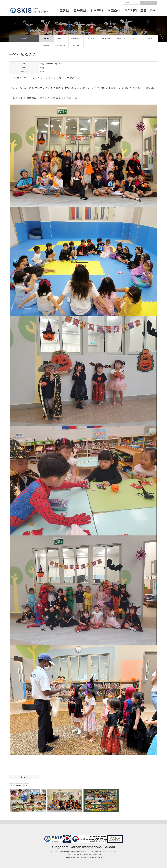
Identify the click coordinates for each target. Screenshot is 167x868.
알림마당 (61, 39)
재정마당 (46, 45)
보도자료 (91, 39)
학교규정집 (76, 45)
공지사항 (46, 39)
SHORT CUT (148, 3)
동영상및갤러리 (76, 39)
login (127, 3)
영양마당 (136, 39)
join (135, 3)
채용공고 (150, 39)
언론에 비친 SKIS (106, 39)
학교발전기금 (61, 45)
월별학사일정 (121, 39)
